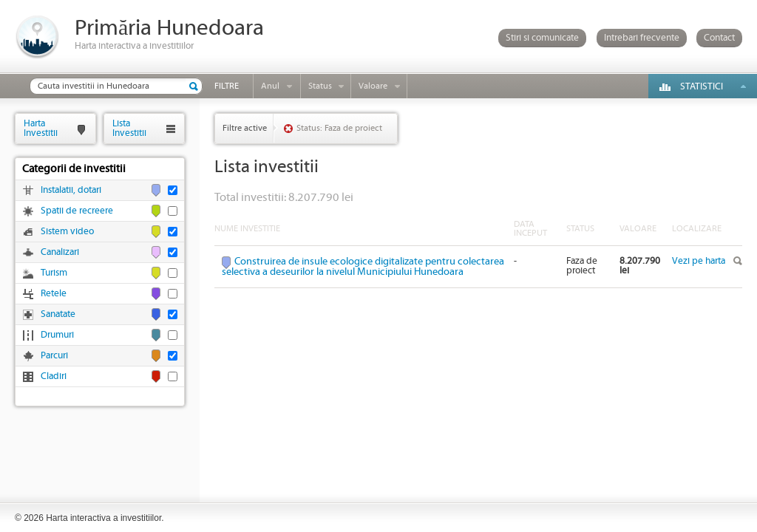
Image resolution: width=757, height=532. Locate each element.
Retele (54, 294)
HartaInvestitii (41, 128)
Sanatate (58, 314)
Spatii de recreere (77, 211)
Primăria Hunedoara (169, 28)
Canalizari (60, 252)
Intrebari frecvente (642, 38)
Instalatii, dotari (71, 190)
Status (320, 86)
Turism (54, 273)
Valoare (373, 86)
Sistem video (67, 232)
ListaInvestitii (129, 128)
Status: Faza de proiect (339, 128)
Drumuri (57, 335)
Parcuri (54, 356)
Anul (270, 86)
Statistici (702, 87)
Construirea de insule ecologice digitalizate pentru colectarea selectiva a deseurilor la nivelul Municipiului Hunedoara (363, 267)
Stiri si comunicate (542, 38)
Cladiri (54, 376)
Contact (719, 38)
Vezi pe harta (699, 261)
